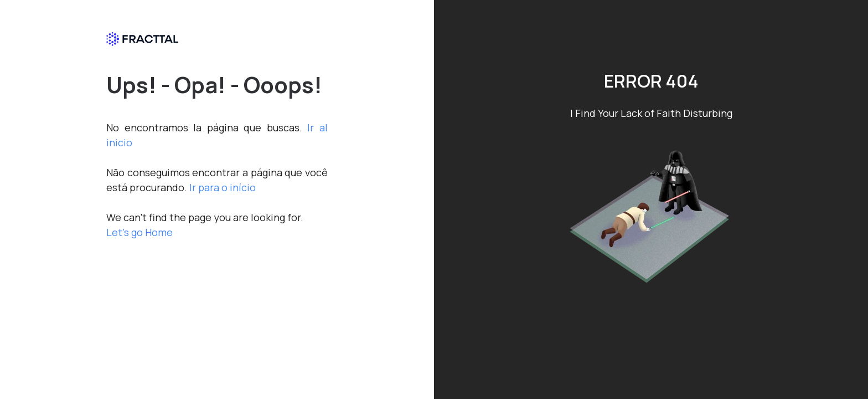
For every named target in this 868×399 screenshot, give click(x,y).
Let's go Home (139, 232)
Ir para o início (223, 187)
